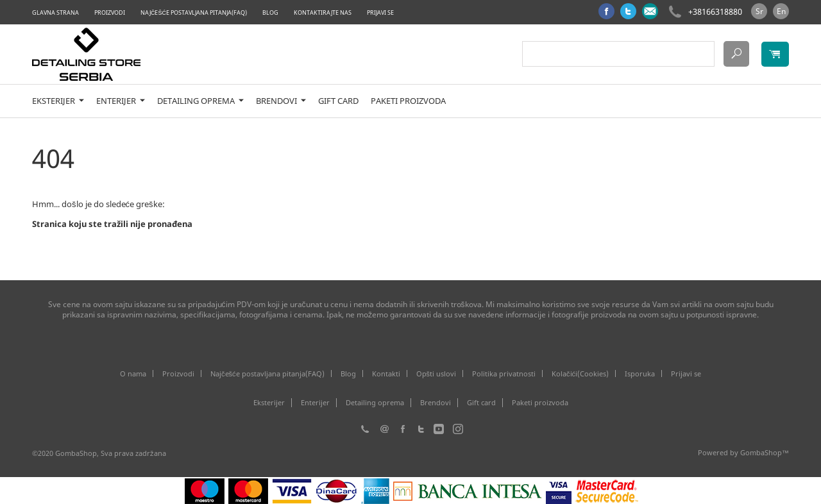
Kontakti (386, 374)
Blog (270, 13)
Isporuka (640, 374)
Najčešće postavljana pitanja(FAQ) (194, 13)
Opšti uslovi (436, 374)
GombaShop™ (765, 452)
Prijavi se (380, 13)
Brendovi (281, 101)
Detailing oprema (200, 101)
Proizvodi (110, 13)
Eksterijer (58, 101)
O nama (133, 374)
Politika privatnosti (504, 374)
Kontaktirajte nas (323, 13)
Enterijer (121, 101)
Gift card (338, 101)
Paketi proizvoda (408, 101)
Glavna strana (55, 13)
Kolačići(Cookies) (580, 374)
